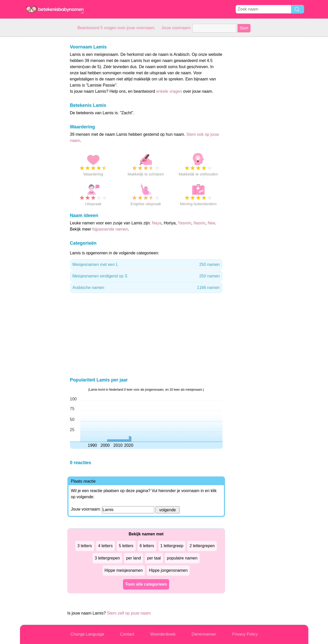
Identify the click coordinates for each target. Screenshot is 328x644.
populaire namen (182, 558)
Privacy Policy (245, 634)
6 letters (147, 546)
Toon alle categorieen (146, 584)
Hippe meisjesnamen (124, 570)
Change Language (87, 634)
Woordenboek (163, 634)
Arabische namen (146, 288)
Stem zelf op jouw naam (129, 613)
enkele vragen (169, 91)
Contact (127, 634)
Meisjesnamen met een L (146, 265)
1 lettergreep (172, 546)
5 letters (126, 546)
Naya (157, 223)
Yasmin (184, 223)
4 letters (105, 546)
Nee (211, 223)
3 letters (85, 546)
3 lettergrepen (107, 558)
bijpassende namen (110, 229)
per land (134, 558)
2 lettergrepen (202, 546)
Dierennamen (204, 634)
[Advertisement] (40, 114)
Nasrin (199, 223)
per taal (154, 558)
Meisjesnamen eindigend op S (146, 276)
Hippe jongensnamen (168, 570)
